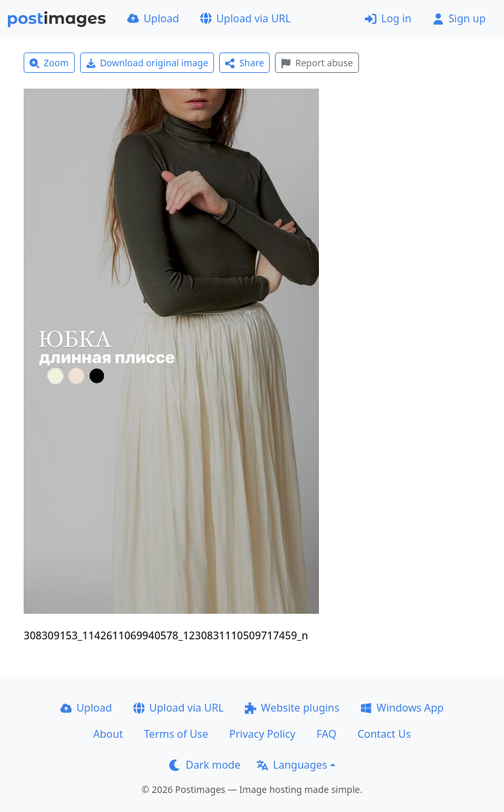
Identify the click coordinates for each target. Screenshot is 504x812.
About (108, 734)
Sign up (459, 18)
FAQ (326, 734)
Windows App (402, 708)
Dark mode (205, 765)
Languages (292, 765)
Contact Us (384, 734)
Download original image (147, 63)
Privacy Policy (262, 734)
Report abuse (317, 63)
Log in (388, 18)
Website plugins (292, 708)
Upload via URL (245, 18)
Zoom (49, 63)
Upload (153, 18)
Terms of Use (176, 734)
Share (244, 63)
